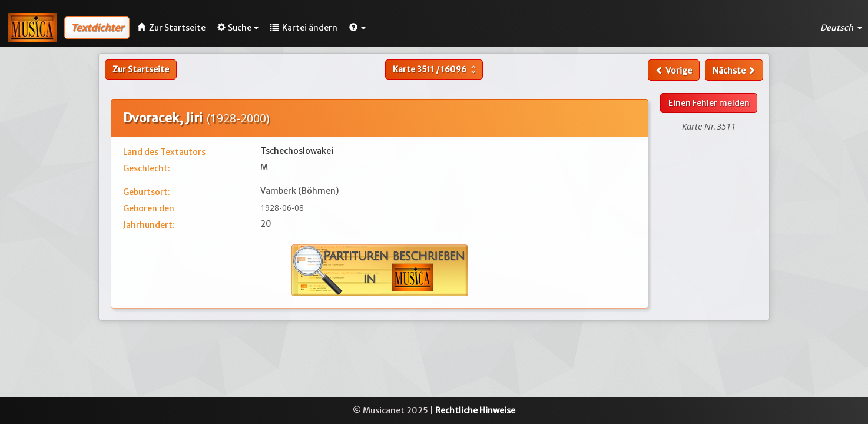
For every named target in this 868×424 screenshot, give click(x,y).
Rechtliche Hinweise (475, 410)
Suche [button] (238, 28)
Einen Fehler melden (709, 103)
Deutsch (841, 28)
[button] (357, 28)
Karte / (436, 69)
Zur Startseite (141, 69)
